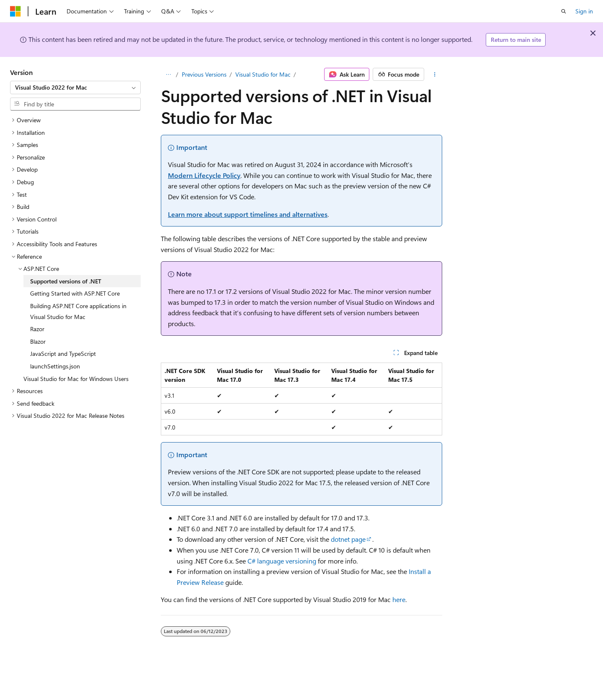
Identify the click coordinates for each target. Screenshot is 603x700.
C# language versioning (282, 561)
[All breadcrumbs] (168, 75)
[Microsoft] (15, 11)
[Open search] (564, 11)
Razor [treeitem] (37, 329)
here (399, 599)
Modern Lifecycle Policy (204, 175)
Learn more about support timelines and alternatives (248, 214)
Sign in (584, 11)
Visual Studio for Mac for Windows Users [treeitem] (76, 379)
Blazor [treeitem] (38, 341)
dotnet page (348, 539)
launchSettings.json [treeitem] (55, 366)
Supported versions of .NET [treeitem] (66, 281)
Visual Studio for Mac (263, 74)
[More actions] (435, 75)
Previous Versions (204, 74)
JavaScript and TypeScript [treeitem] (63, 354)
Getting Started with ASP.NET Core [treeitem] (75, 293)
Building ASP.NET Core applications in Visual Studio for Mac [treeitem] (78, 311)
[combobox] (75, 87)
